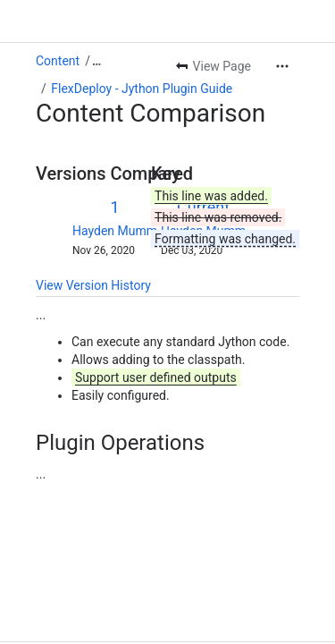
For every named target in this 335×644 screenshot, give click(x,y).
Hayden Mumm (115, 231)
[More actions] (282, 66)
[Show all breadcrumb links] (96, 61)
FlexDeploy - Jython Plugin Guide (142, 89)
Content (58, 61)
